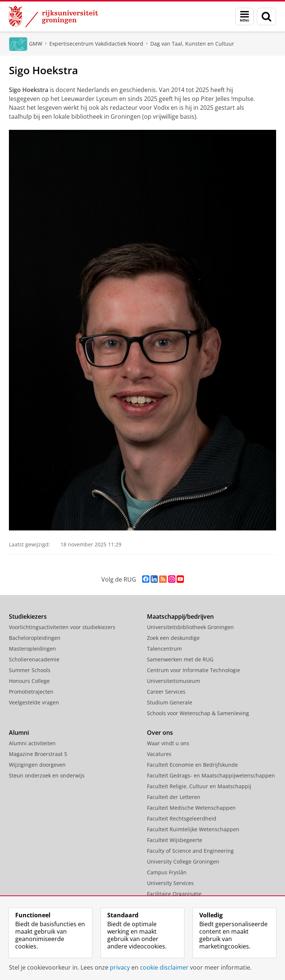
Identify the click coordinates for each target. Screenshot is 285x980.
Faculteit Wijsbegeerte (175, 840)
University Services (170, 883)
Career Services (166, 692)
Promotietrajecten (31, 692)
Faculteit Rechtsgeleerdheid (182, 818)
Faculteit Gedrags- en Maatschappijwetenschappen (211, 775)
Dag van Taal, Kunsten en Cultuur (192, 44)
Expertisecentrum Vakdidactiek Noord (96, 44)
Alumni (19, 733)
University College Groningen (183, 861)
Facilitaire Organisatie (174, 894)
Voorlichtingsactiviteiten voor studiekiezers (62, 627)
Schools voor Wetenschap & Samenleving (198, 713)
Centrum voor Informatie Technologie (194, 670)
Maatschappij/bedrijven (180, 616)
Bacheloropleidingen (35, 638)
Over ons (160, 733)
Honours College (29, 681)
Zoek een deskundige (173, 638)
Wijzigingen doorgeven (37, 765)
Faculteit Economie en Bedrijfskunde (192, 765)
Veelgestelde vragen (34, 702)
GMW (36, 44)
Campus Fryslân (167, 872)
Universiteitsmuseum (173, 681)
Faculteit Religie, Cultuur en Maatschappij (199, 786)
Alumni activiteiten (32, 743)
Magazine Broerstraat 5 (38, 754)
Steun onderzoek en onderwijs (47, 775)
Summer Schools (30, 670)
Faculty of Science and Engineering (190, 851)
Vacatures (159, 754)
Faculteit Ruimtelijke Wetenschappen (193, 829)
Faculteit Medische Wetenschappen (191, 808)
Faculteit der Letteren (174, 797)
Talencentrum (164, 649)
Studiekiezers (28, 616)
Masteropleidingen (32, 649)
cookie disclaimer (164, 967)
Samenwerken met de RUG (180, 659)
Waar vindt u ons (168, 743)
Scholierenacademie (34, 659)
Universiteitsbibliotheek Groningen (190, 627)
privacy (120, 967)
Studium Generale (170, 702)
